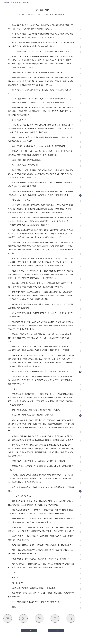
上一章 (29, 630)
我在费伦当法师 (14, 3)
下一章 (56, 630)
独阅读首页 (7, 3)
